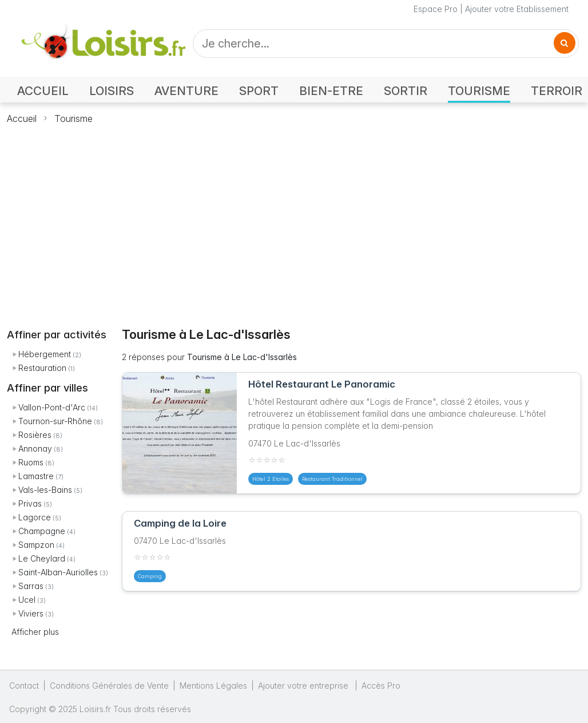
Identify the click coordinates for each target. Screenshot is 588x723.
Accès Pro (381, 686)
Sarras (31, 586)
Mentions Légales (213, 686)
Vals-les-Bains (45, 490)
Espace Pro (436, 9)
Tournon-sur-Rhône (55, 421)
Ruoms (31, 462)
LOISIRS (112, 91)
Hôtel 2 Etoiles (271, 479)
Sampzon (36, 545)
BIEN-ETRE (331, 91)
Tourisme (73, 118)
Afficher (35, 632)
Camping (150, 576)
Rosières (35, 435)
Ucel (27, 600)
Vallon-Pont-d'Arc (52, 407)
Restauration (42, 368)
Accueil (22, 118)
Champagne (42, 531)
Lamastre (36, 476)
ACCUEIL (43, 91)
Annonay (35, 449)
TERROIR (557, 91)
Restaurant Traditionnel (332, 479)
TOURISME (479, 91)
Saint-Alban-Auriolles (58, 572)
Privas (30, 503)
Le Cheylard (42, 558)
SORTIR (406, 91)
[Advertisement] (294, 219)
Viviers (31, 613)
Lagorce (35, 517)
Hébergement (45, 354)
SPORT (259, 91)
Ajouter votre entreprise (304, 686)
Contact (24, 686)
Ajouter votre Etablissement (517, 9)
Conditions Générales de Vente (109, 686)
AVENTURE (186, 91)
